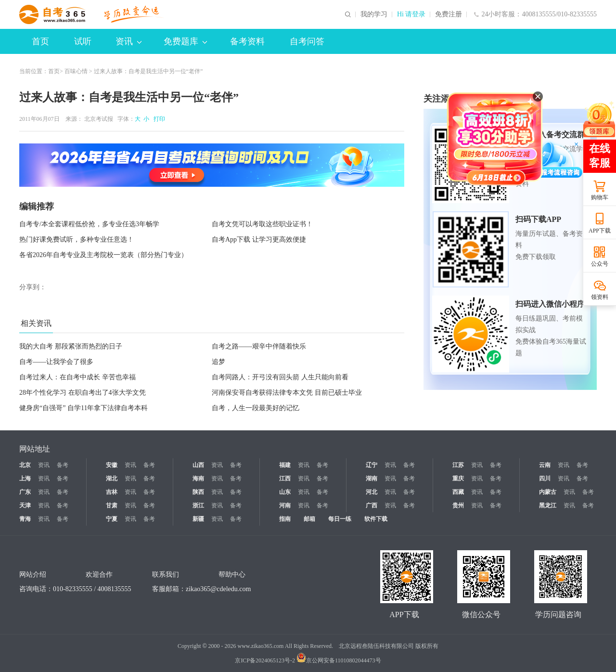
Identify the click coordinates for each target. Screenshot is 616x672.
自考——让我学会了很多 (56, 362)
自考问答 (307, 41)
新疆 (198, 519)
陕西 (198, 492)
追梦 (218, 362)
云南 (545, 465)
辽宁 (372, 465)
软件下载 (376, 519)
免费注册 (449, 14)
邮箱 (309, 519)
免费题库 (185, 41)
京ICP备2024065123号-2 (265, 660)
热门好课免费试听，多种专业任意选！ (77, 239)
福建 (285, 465)
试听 (83, 41)
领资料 (600, 297)
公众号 (600, 264)
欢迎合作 (99, 575)
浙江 (198, 505)
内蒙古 (548, 492)
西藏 (458, 492)
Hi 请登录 (411, 14)
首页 (40, 41)
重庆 (458, 478)
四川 (545, 478)
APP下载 (600, 231)
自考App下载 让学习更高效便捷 (259, 239)
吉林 (112, 492)
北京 (25, 465)
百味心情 (76, 71)
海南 (198, 478)
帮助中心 (232, 575)
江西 (285, 478)
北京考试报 (99, 119)
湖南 (372, 478)
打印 (158, 119)
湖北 (112, 478)
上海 (25, 478)
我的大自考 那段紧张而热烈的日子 (71, 346)
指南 (285, 519)
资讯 (128, 41)
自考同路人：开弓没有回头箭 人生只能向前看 (280, 377)
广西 (372, 505)
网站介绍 (33, 575)
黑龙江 (548, 505)
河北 (372, 492)
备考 (63, 465)
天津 (25, 505)
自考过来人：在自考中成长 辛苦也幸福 (77, 377)
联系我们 (166, 575)
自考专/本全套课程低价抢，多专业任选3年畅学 (89, 224)
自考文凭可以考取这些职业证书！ (262, 224)
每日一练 (340, 519)
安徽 (112, 465)
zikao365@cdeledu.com (218, 589)
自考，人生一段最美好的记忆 (256, 408)
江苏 (458, 465)
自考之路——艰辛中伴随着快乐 (259, 346)
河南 (285, 505)
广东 (25, 492)
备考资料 (247, 41)
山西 (198, 465)
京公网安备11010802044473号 (339, 660)
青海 (25, 519)
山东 (285, 492)
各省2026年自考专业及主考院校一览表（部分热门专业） (103, 255)
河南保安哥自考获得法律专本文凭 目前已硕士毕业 (287, 393)
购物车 (600, 197)
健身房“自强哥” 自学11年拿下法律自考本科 (83, 408)
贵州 (458, 505)
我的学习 (374, 14)
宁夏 (112, 519)
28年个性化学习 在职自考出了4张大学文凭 (83, 393)
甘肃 (112, 505)
